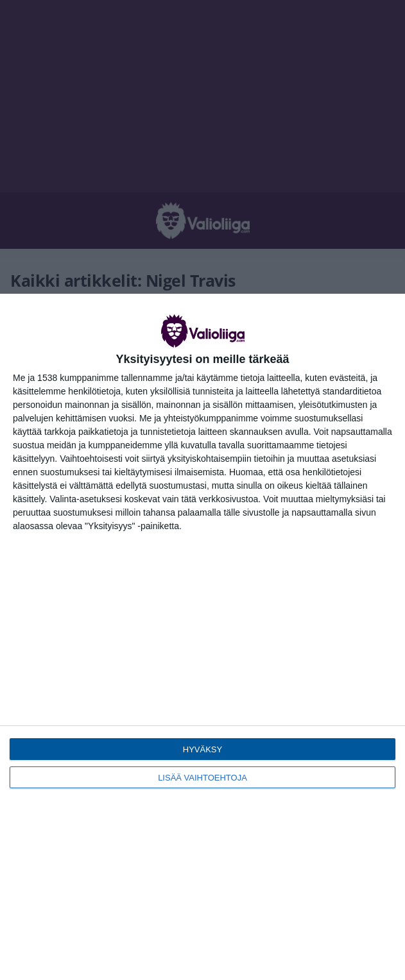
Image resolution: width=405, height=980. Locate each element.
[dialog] (202, 637)
